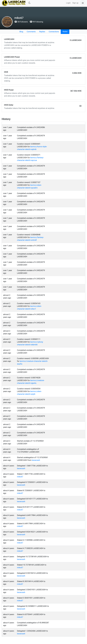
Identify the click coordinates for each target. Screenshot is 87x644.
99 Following (36, 22)
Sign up (75, 3)
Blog (21, 32)
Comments (31, 32)
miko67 (20, 477)
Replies (42, 32)
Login (68, 3)
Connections (54, 32)
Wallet (65, 32)
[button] (82, 3)
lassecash (36, 460)
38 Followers (21, 22)
